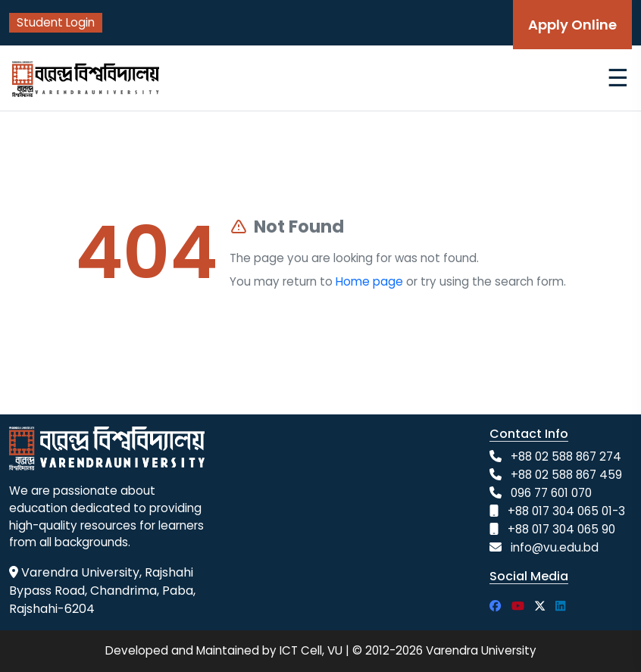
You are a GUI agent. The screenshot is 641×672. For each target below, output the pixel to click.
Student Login (56, 22)
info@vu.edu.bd (555, 547)
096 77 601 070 (551, 493)
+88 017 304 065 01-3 (566, 511)
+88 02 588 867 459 (566, 475)
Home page (369, 281)
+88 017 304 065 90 (561, 529)
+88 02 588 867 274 (566, 456)
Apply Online (572, 25)
